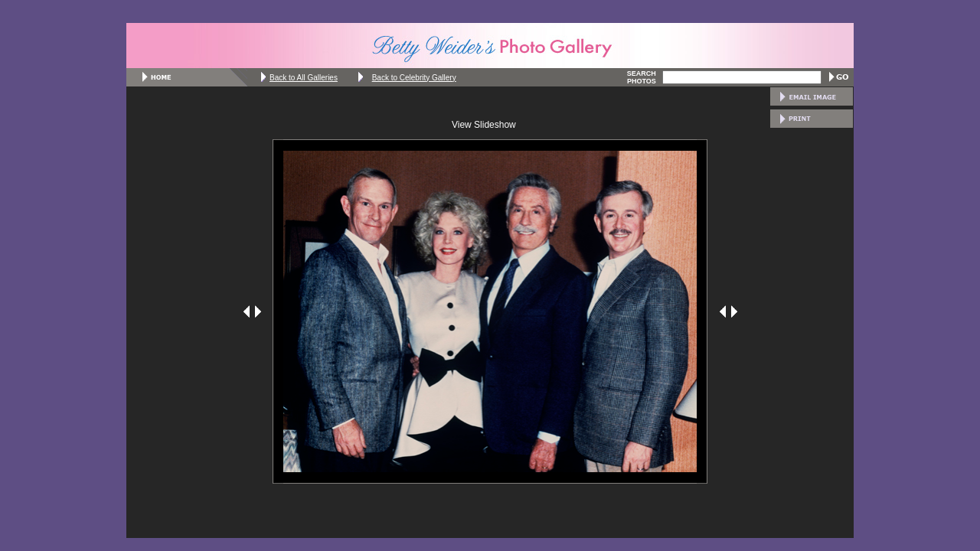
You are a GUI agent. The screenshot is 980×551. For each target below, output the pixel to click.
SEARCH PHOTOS (642, 77)
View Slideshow (484, 125)
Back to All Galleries (304, 78)
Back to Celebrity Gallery (414, 78)
